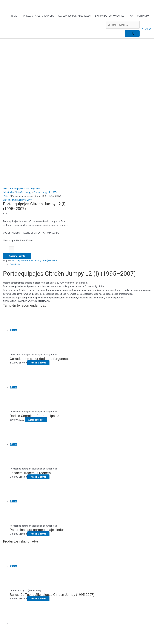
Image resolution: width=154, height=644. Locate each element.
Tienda (45, 584)
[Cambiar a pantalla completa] (19, 638)
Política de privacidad (52, 569)
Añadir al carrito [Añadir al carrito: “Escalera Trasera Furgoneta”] (42, 337)
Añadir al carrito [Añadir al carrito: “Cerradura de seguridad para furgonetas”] (42, 223)
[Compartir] (31, 638)
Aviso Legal (47, 554)
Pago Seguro (48, 566)
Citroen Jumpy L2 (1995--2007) (19, 59)
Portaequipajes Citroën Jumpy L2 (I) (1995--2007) (37, 120)
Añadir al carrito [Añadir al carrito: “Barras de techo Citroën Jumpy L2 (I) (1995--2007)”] (33, 516)
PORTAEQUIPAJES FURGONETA (38, 16)
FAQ (131, 16)
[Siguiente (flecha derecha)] (19, 642)
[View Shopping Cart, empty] (142, 30)
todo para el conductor (53, 588)
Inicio (6, 48)
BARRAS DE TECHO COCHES (110, 16)
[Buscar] (132, 34)
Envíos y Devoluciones (53, 558)
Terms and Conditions (52, 580)
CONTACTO (143, 16)
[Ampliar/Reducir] (6, 638)
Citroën (20, 52)
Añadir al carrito (17, 116)
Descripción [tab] (16, 124)
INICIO (14, 16)
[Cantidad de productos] (12, 110)
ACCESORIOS (48, 543)
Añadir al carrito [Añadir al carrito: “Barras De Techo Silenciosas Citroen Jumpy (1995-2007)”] (42, 459)
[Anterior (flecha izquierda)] (6, 642)
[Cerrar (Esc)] (44, 638)
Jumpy (29, 52)
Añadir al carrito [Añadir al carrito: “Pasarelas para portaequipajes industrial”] (42, 394)
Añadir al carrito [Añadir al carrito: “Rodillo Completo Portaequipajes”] (39, 280)
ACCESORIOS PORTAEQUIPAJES (74, 16)
